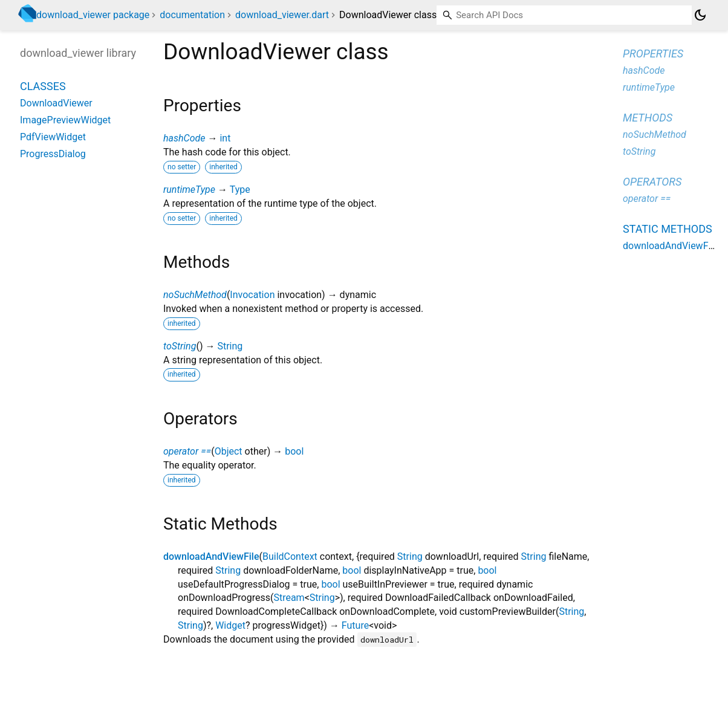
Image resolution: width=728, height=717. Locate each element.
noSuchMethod (195, 295)
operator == (187, 451)
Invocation (252, 295)
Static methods (668, 229)
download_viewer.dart (282, 15)
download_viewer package (93, 15)
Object (229, 451)
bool (294, 451)
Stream (289, 598)
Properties (653, 54)
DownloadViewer (56, 103)
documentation (192, 15)
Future (355, 625)
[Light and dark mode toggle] (700, 15)
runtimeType (189, 190)
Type (240, 190)
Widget (230, 625)
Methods (648, 118)
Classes (43, 86)
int (225, 138)
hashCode (184, 138)
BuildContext (290, 556)
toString (180, 346)
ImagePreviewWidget (65, 120)
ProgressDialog (53, 154)
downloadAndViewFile (211, 556)
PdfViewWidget (53, 137)
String (230, 346)
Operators (652, 182)
